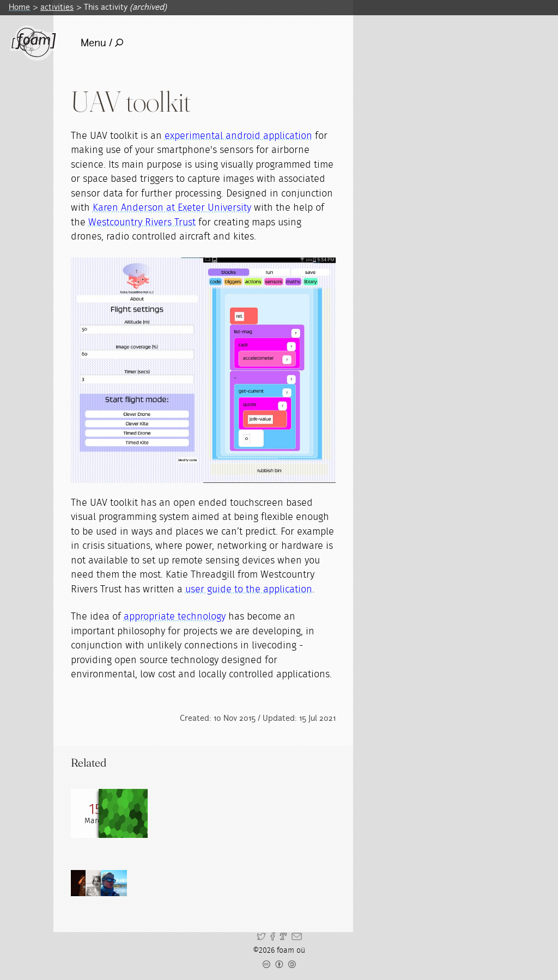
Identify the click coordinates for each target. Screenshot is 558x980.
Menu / (102, 43)
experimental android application (238, 136)
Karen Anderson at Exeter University (172, 208)
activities (57, 7)
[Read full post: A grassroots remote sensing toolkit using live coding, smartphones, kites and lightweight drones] (144, 813)
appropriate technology (175, 617)
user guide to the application (249, 590)
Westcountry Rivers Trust (142, 223)
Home (19, 7)
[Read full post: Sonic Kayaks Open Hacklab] (95, 813)
